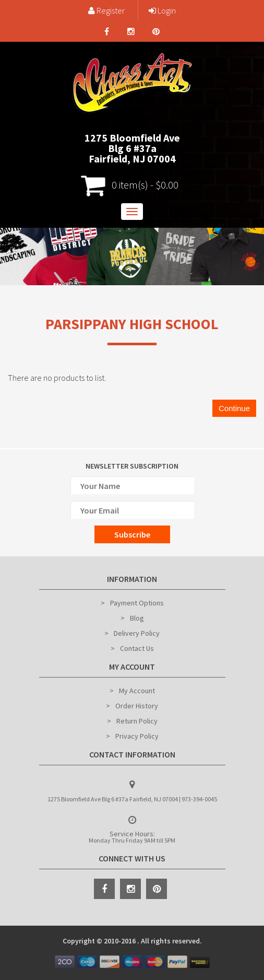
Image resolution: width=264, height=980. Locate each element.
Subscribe (132, 534)
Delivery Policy (137, 633)
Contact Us (137, 648)
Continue (234, 408)
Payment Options (137, 603)
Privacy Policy (137, 736)
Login (162, 10)
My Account (137, 691)
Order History (137, 706)
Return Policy (137, 721)
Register (106, 10)
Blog (137, 618)
